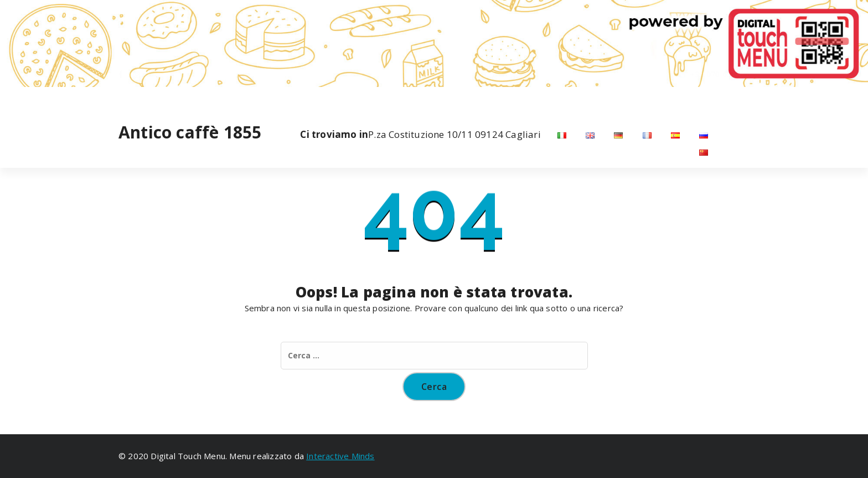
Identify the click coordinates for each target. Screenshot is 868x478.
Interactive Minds (340, 456)
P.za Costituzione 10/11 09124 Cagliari (420, 135)
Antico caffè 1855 (190, 132)
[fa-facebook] (121, 98)
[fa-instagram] (137, 98)
